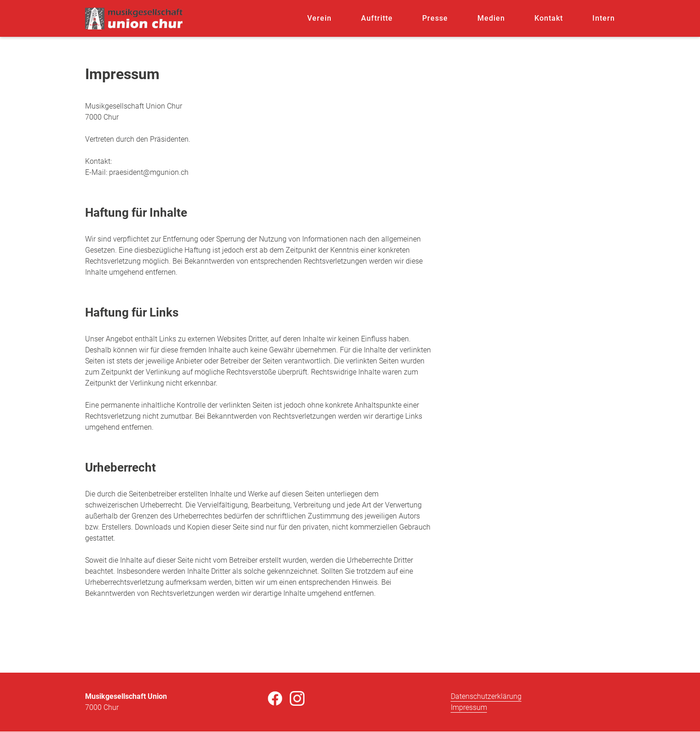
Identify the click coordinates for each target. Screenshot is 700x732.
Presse (435, 18)
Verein (319, 18)
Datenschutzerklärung (486, 696)
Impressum (469, 707)
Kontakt (549, 18)
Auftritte (377, 18)
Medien (491, 18)
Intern (604, 18)
